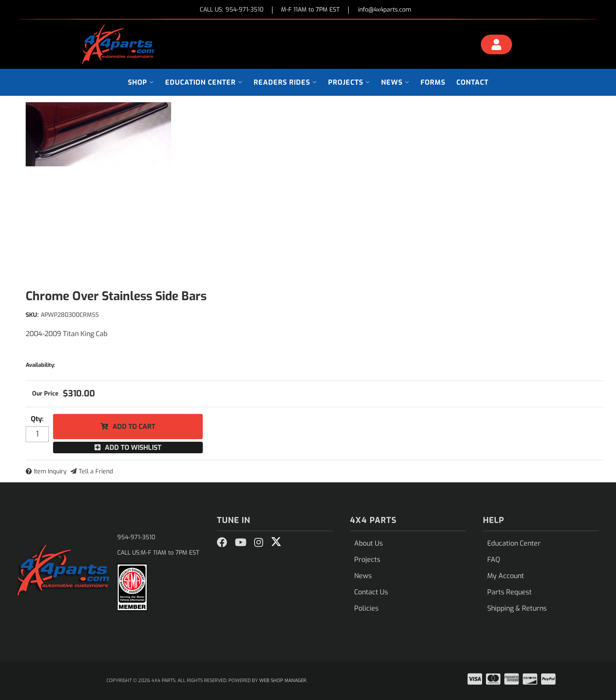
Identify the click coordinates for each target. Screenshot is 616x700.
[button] (141, 82)
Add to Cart (134, 427)
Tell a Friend (96, 471)
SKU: (32, 315)
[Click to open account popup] (497, 46)
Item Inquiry (50, 471)
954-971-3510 (136, 537)
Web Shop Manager (283, 681)
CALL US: (232, 10)
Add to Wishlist (133, 447)
